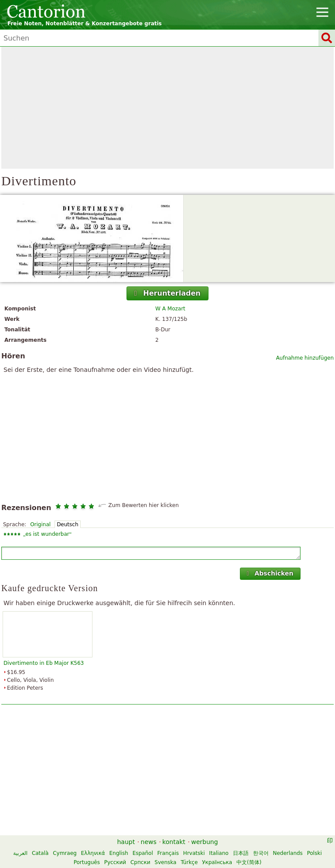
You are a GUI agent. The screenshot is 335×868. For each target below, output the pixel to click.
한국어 (261, 853)
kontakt (174, 842)
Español (143, 853)
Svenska (165, 862)
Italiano (219, 853)
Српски (140, 862)
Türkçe (189, 862)
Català (40, 853)
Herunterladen (166, 293)
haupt (126, 842)
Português (87, 862)
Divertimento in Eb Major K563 (44, 663)
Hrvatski (194, 853)
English (118, 853)
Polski (314, 853)
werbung (204, 842)
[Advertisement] (167, 108)
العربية (20, 853)
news (149, 842)
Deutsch (67, 524)
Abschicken (269, 573)
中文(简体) (249, 862)
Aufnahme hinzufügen (305, 358)
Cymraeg (65, 853)
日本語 (241, 853)
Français (168, 853)
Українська (217, 862)
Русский (115, 862)
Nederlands (287, 853)
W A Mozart (170, 309)
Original (40, 524)
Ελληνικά (93, 853)
